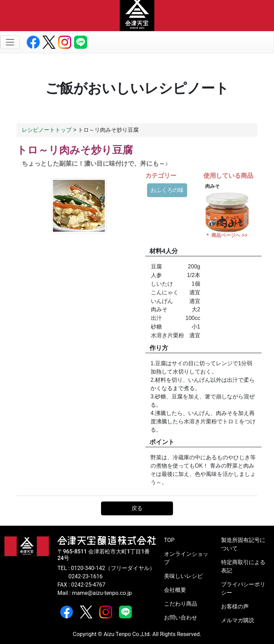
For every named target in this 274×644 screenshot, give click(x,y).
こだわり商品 (181, 604)
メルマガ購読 (238, 620)
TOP (169, 540)
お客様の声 (235, 606)
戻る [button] (137, 508)
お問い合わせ (181, 618)
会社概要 (175, 590)
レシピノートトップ (47, 130)
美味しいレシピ (183, 576)
